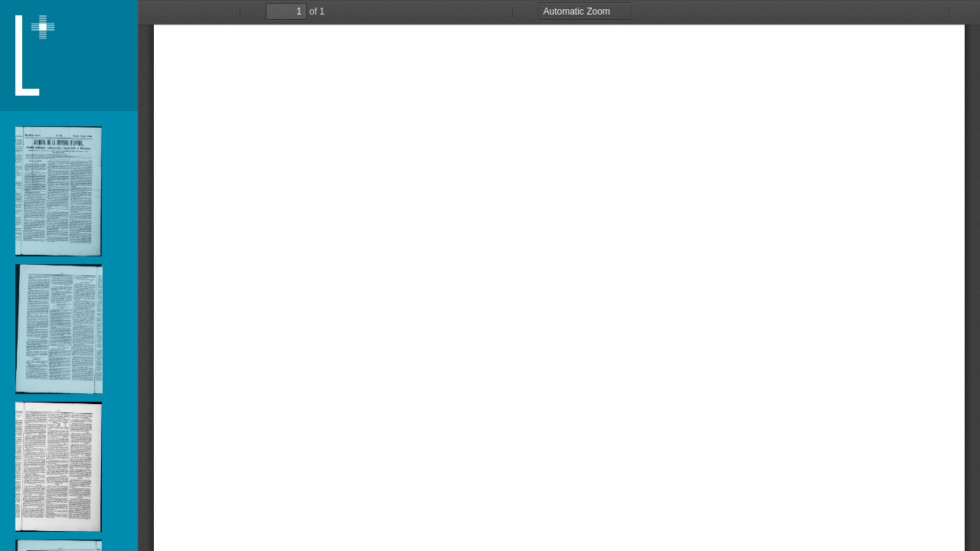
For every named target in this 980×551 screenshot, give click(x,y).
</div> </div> (559, 275)
